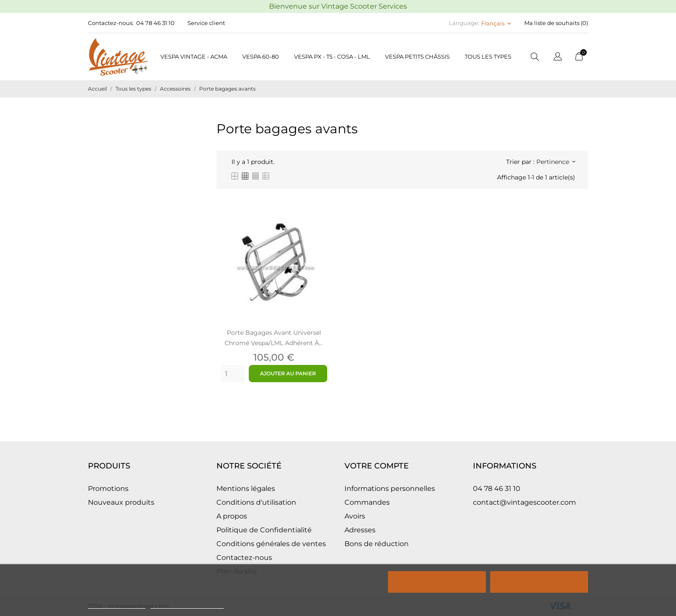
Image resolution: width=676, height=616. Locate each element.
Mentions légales (246, 489)
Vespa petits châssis (417, 57)
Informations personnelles (390, 489)
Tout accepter (539, 582)
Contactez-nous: (111, 23)
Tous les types (488, 57)
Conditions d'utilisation (256, 502)
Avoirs (355, 516)
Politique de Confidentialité (264, 530)
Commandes (367, 502)
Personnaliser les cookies (187, 605)
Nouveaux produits (121, 502)
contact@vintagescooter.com (524, 502)
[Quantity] (233, 374)
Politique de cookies (117, 605)
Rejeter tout (437, 582)
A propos (232, 516)
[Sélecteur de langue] (558, 58)
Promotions (108, 489)
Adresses (360, 530)
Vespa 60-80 (261, 57)
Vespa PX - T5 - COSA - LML (332, 57)
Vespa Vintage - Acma (194, 57)
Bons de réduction (377, 544)
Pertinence (556, 162)
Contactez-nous (244, 558)
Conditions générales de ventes (271, 544)
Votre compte (377, 466)
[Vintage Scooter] (118, 57)
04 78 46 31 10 (155, 23)
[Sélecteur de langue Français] (497, 23)
